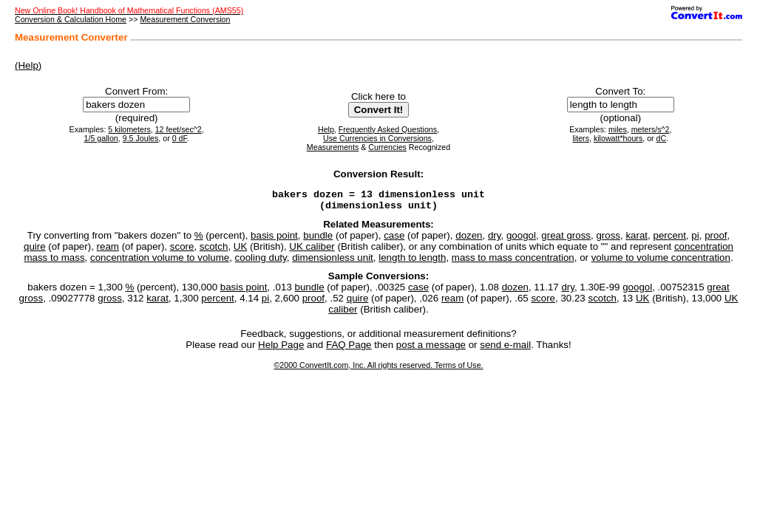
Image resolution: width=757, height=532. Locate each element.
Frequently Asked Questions (388, 129)
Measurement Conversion (185, 19)
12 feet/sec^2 (179, 129)
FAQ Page (349, 349)
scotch (214, 251)
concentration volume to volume (160, 262)
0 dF (180, 138)
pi (695, 240)
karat (637, 240)
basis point (274, 240)
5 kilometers (129, 129)
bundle (318, 240)
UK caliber (312, 251)
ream (108, 251)
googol (521, 240)
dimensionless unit (333, 262)
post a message (431, 349)
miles (618, 129)
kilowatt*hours (618, 138)
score (182, 251)
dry (495, 240)
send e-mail (505, 349)
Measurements (333, 147)
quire (35, 251)
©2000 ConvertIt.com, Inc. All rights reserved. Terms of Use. (378, 369)
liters (581, 138)
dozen (469, 240)
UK (241, 251)
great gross (566, 240)
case (394, 240)
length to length (412, 262)
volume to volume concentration (661, 262)
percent (669, 240)
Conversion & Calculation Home (71, 19)
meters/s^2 (651, 129)
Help (326, 129)
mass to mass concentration (513, 262)
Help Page (281, 349)
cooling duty (261, 262)
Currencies (387, 147)
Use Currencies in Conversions (377, 138)
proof (716, 240)
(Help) (28, 65)
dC (662, 138)
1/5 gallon (101, 138)
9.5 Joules (141, 138)
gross (608, 240)
